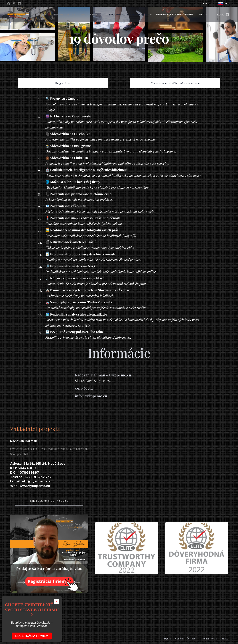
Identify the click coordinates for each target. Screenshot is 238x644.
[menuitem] (57, 15)
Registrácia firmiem (32, 636)
